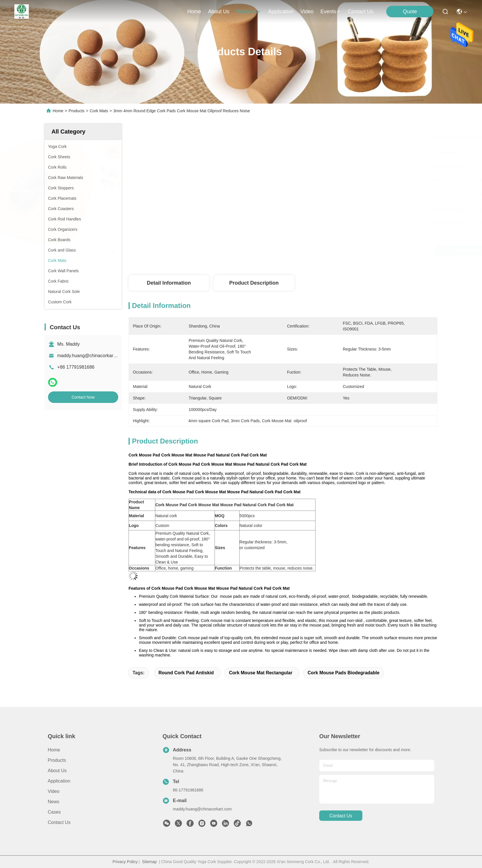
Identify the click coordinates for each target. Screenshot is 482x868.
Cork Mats (99, 111)
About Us (57, 771)
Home (194, 12)
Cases (54, 812)
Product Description (254, 283)
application (281, 12)
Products (77, 111)
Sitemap (149, 862)
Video (54, 791)
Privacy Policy (125, 862)
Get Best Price (337, 250)
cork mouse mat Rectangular (261, 673)
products (249, 12)
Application (59, 781)
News (53, 802)
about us (219, 12)
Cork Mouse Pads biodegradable (344, 673)
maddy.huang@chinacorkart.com (91, 356)
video (307, 12)
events (331, 12)
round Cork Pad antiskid (186, 673)
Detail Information (169, 283)
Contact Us (59, 822)
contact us (360, 12)
